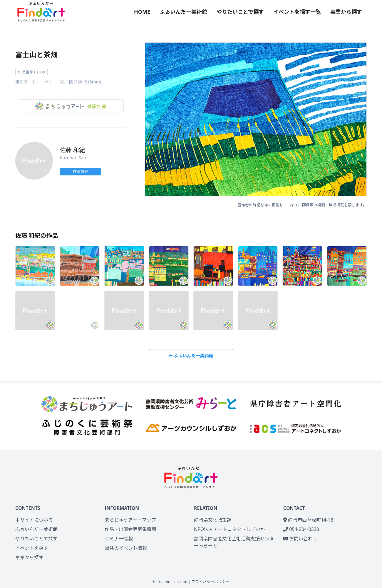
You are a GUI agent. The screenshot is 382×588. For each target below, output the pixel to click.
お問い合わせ (300, 539)
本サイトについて (34, 520)
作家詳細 (81, 172)
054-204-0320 (301, 529)
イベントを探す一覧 (297, 12)
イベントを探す (32, 548)
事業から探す (346, 12)
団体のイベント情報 (126, 548)
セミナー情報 (119, 539)
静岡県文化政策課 (213, 520)
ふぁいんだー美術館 (183, 12)
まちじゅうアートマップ (130, 520)
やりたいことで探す (240, 12)
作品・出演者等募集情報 (130, 529)
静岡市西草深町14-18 (308, 520)
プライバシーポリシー (210, 582)
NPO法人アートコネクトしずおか (229, 529)
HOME (142, 12)
